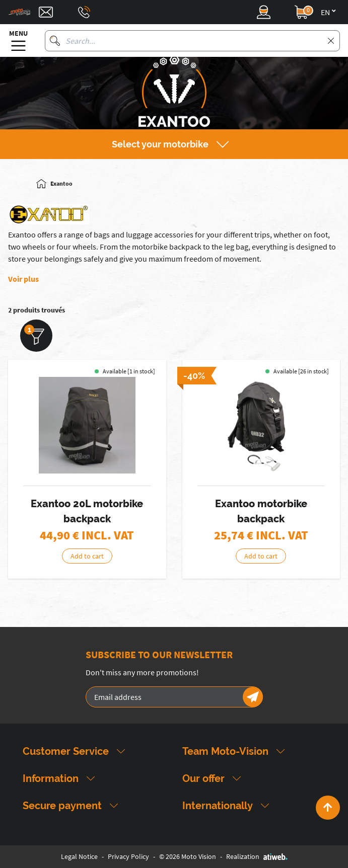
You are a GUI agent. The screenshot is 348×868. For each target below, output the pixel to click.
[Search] (55, 41)
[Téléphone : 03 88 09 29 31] (84, 12)
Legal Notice (79, 856)
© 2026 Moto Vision (188, 856)
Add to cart (87, 556)
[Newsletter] (253, 697)
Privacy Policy (128, 856)
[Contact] (46, 12)
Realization (257, 856)
